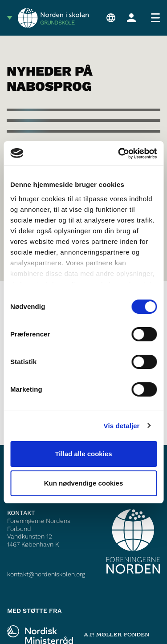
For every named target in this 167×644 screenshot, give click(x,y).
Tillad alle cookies (83, 454)
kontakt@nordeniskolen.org (46, 574)
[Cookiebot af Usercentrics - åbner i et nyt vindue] (119, 154)
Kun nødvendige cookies (84, 483)
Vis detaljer (122, 426)
